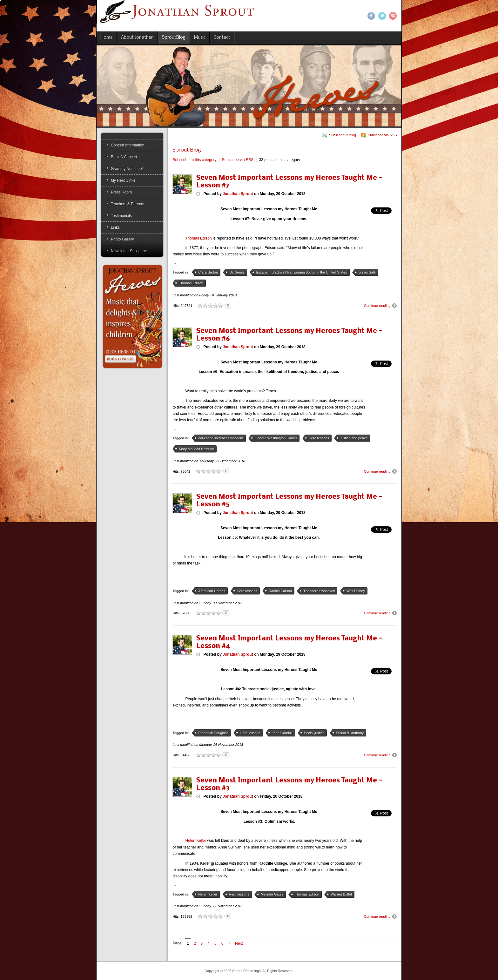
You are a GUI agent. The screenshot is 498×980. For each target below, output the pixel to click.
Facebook (371, 16)
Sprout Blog (187, 150)
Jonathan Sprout (238, 194)
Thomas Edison (198, 238)
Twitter (382, 16)
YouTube (393, 16)
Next (239, 943)
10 (220, 306)
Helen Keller (196, 841)
